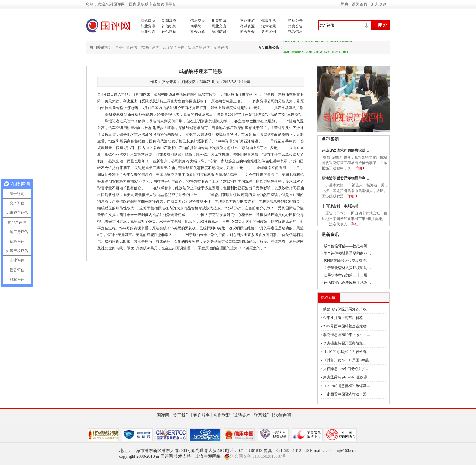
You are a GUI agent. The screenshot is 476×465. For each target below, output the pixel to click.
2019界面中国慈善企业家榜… (347, 326)
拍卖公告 (295, 26)
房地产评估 (150, 47)
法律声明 (283, 415)
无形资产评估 (173, 47)
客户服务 (202, 415)
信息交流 (198, 21)
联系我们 (262, 415)
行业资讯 (148, 26)
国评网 (163, 415)
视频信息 (295, 32)
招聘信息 (219, 32)
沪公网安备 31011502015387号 (255, 456)
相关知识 (219, 21)
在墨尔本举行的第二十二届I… (348, 275)
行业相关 (148, 32)
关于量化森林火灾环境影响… (347, 268)
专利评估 (221, 47)
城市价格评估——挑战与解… (347, 246)
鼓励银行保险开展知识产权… (347, 309)
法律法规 (269, 26)
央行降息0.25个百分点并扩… (346, 369)
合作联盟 (222, 415)
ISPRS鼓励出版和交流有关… (347, 261)
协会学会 (247, 32)
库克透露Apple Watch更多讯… (347, 377)
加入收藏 (379, 4)
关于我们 (181, 415)
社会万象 (198, 32)
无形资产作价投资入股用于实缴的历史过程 (318, 42)
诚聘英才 (242, 415)
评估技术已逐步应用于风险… (347, 282)
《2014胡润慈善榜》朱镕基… (347, 386)
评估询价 (169, 32)
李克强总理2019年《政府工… (347, 335)
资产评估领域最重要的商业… (347, 253)
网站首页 (148, 21)
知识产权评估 (199, 47)
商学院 (196, 26)
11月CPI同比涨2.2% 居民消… (346, 352)
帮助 (344, 4)
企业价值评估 (126, 47)
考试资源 (247, 26)
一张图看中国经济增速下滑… (347, 394)
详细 (358, 168)
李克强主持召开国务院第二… (347, 343)
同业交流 (219, 26)
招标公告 (295, 21)
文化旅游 (247, 21)
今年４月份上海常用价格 (343, 318)
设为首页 (360, 4)
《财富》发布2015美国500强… (348, 360)
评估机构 (169, 26)
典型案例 (269, 32)
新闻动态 (169, 21)
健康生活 (269, 21)
